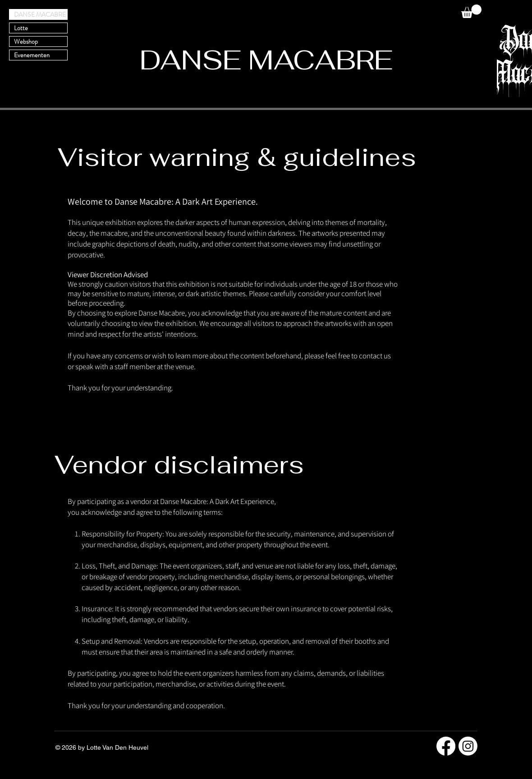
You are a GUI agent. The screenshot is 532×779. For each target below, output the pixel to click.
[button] (471, 11)
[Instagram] (468, 746)
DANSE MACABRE (40, 14)
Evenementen (32, 55)
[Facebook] (446, 746)
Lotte (21, 28)
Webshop (26, 41)
